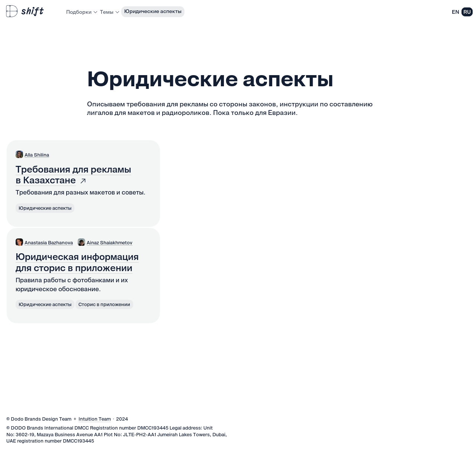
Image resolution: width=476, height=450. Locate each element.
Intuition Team (95, 419)
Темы (109, 12)
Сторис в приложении (104, 304)
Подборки (81, 12)
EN (456, 12)
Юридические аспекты (153, 11)
